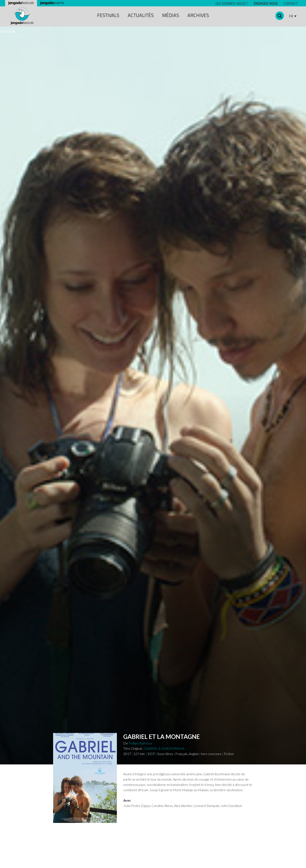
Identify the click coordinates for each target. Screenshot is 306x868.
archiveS (198, 15)
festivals (108, 15)
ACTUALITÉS (141, 15)
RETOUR (8, 32)
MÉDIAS (171, 15)
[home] (22, 16)
